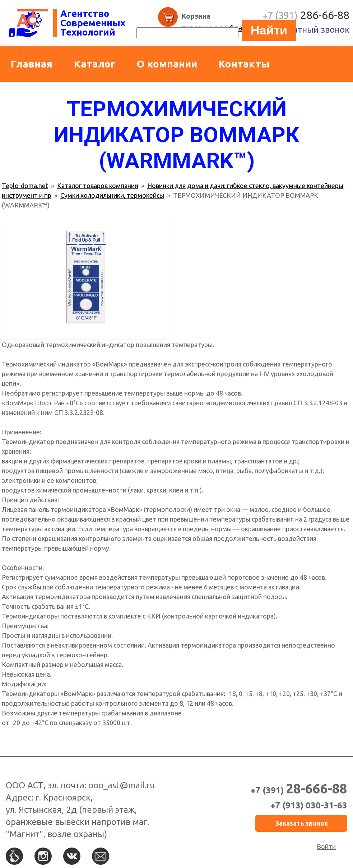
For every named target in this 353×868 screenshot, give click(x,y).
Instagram (43, 856)
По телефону (14, 856)
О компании (167, 64)
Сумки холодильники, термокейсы (112, 195)
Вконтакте (72, 856)
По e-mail (101, 856)
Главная (32, 64)
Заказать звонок (301, 823)
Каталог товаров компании (98, 186)
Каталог (95, 64)
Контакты (244, 64)
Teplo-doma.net (25, 186)
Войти (326, 846)
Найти (269, 30)
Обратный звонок (313, 30)
